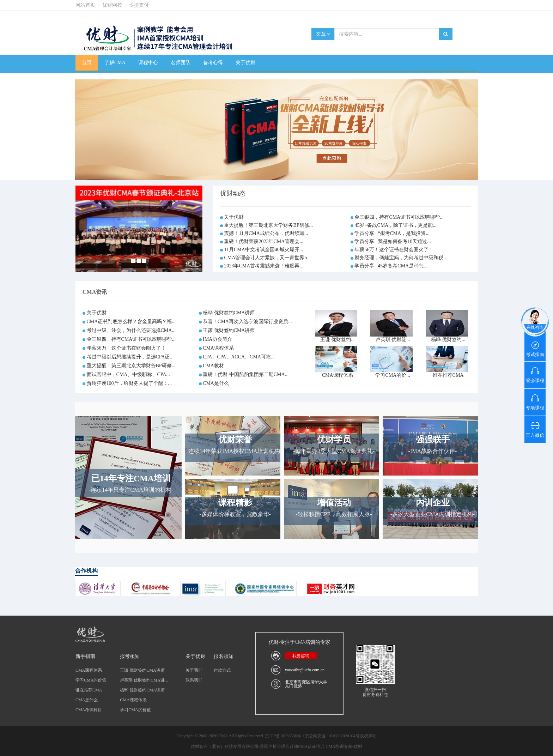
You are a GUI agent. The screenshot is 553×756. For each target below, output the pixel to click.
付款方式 (222, 670)
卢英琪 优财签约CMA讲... (144, 680)
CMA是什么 (216, 383)
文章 (323, 34)
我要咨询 (301, 656)
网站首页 (85, 5)
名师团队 (181, 63)
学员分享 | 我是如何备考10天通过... (393, 241)
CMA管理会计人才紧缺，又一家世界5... (267, 258)
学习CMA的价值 (91, 680)
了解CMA (115, 63)
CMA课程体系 (218, 348)
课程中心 (148, 63)
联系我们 (194, 680)
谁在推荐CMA (448, 375)
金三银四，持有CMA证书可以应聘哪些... (399, 217)
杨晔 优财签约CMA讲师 (229, 313)
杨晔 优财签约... (448, 340)
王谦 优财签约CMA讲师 (229, 330)
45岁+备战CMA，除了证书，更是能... (395, 225)
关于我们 (194, 670)
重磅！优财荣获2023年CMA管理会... (263, 241)
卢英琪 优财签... (393, 340)
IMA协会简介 (217, 339)
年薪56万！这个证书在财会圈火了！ (394, 250)
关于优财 (245, 63)
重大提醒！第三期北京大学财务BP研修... (268, 225)
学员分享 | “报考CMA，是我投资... (392, 233)
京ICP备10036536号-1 (285, 736)
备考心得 (213, 63)
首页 (87, 63)
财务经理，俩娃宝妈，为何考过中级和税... (401, 258)
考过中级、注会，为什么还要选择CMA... (131, 330)
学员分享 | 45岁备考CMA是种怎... (391, 266)
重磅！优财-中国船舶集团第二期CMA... (246, 374)
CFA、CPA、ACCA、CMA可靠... (239, 357)
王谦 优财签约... (338, 340)
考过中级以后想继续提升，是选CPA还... (130, 357)
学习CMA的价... (393, 375)
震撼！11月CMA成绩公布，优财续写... (266, 233)
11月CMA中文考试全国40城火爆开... (263, 250)
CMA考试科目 (89, 710)
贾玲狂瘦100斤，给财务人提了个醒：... (129, 383)
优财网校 (112, 5)
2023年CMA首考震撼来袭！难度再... (263, 266)
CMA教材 (213, 366)
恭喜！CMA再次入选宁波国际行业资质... (247, 322)
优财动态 (233, 193)
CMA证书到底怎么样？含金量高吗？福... (131, 322)
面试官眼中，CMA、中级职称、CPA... (128, 374)
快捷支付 (139, 5)
